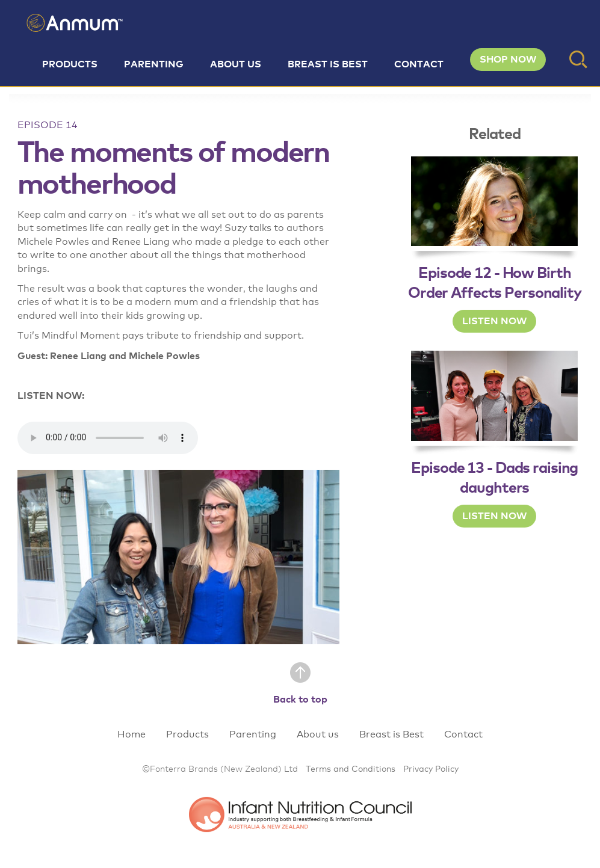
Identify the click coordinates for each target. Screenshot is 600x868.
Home (131, 734)
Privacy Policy (431, 769)
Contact (419, 64)
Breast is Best (328, 64)
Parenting (154, 64)
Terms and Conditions (351, 769)
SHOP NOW (508, 60)
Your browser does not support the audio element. (108, 438)
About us (236, 64)
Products (70, 64)
